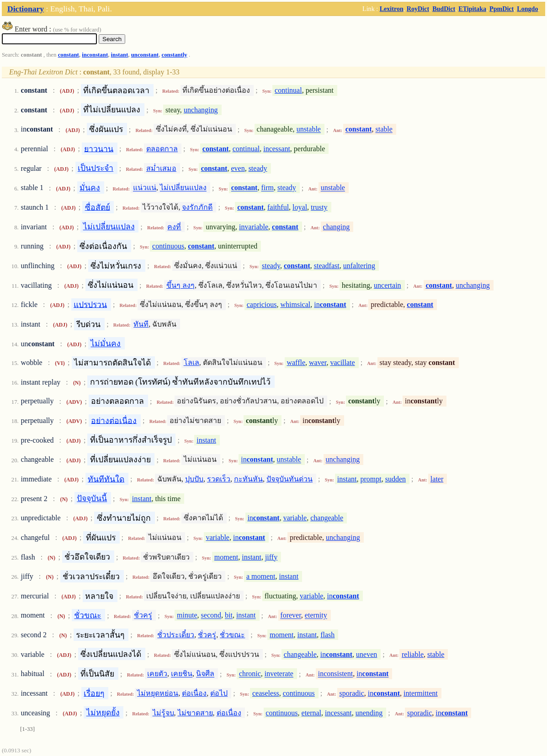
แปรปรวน (90, 304)
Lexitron (392, 9)
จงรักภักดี (197, 207)
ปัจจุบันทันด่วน (289, 479)
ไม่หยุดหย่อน (158, 693)
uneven (366, 654)
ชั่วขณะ (88, 615)
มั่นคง (90, 188)
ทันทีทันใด (106, 479)
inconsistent (335, 674)
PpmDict (502, 9)
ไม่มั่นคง (106, 344)
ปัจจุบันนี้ (92, 498)
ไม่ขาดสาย (195, 713)
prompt (371, 479)
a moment (261, 576)
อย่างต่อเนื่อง (114, 420)
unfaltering (359, 266)
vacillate (342, 362)
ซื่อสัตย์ (98, 207)
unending (369, 713)
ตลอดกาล (162, 149)
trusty (319, 207)
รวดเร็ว (219, 479)
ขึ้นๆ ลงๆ (181, 285)
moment (226, 557)
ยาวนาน (99, 148)
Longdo (527, 9)
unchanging (201, 110)
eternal (312, 713)
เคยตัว (157, 674)
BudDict (444, 9)
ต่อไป (219, 693)
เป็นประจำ (96, 168)
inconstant (95, 55)
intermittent (421, 693)
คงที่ (174, 227)
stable (384, 130)
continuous (168, 246)
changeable (327, 518)
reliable (413, 654)
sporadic (352, 693)
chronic (250, 674)
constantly (175, 55)
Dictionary (26, 9)
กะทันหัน (248, 479)
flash (327, 635)
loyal (300, 207)
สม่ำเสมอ (161, 168)
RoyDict (418, 9)
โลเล (191, 362)
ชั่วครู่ (143, 616)
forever (291, 616)
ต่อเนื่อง (194, 693)
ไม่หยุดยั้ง (103, 713)
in (330, 304)
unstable (309, 130)
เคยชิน (182, 674)
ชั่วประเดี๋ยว (176, 635)
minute (187, 616)
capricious (262, 304)
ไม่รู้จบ (163, 713)
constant (69, 55)
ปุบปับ (194, 479)
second (211, 616)
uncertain (388, 285)
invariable (254, 227)
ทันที (141, 324)
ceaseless (266, 693)
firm (267, 188)
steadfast (327, 266)
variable (295, 518)
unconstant (145, 55)
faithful (278, 207)
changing (337, 227)
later (437, 479)
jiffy (271, 557)
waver (318, 362)
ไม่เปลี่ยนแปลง (183, 188)
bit (229, 616)
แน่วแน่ (145, 188)
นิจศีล (205, 674)
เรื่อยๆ (94, 693)
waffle (296, 362)
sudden (396, 479)
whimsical (296, 304)
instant (120, 55)
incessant (277, 149)
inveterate (279, 674)
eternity (316, 616)
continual (288, 90)
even (238, 168)
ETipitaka (472, 9)
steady (258, 168)
